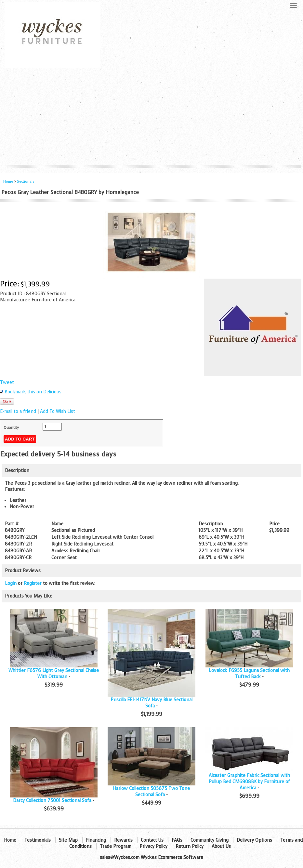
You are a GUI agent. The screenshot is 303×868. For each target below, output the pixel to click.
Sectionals (26, 182)
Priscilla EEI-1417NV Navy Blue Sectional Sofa (151, 703)
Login (11, 583)
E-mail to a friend (18, 411)
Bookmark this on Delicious (33, 392)
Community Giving (210, 840)
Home (8, 182)
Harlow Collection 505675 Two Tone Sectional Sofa (151, 792)
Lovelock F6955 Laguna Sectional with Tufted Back (249, 674)
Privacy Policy (153, 846)
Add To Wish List (58, 411)
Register (33, 583)
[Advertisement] (151, 116)
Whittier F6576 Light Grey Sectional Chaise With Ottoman (54, 674)
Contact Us (152, 840)
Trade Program (116, 846)
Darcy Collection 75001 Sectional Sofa (52, 801)
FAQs (177, 840)
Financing (96, 840)
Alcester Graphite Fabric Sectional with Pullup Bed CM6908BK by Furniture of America (249, 782)
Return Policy (190, 846)
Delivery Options (254, 840)
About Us (221, 846)
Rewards (123, 840)
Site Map (68, 840)
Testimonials (38, 840)
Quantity (11, 427)
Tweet (7, 382)
